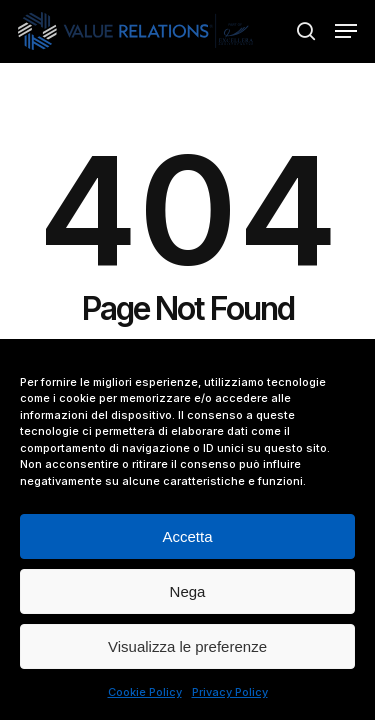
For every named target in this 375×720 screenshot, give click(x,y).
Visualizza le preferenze (187, 646)
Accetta (187, 536)
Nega (188, 591)
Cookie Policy (145, 692)
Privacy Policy (230, 692)
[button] (346, 31)
